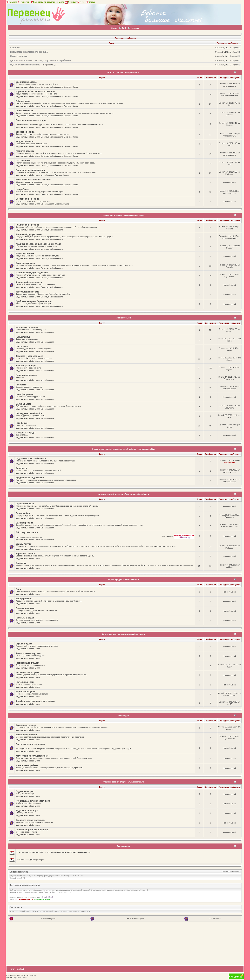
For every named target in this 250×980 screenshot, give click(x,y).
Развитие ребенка (25, 151)
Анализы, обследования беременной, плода (38, 244)
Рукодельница (23, 337)
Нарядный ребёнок (25, 554)
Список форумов (19, 872)
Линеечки (23, 2)
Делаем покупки (24, 544)
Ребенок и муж (23, 101)
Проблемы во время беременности (33, 301)
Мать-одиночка (23, 161)
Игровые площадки (25, 692)
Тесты (80, 2)
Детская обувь (23, 513)
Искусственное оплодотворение (32, 756)
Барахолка (21, 563)
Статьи (90, 2)
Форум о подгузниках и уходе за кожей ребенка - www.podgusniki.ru (123, 449)
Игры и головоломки (26, 375)
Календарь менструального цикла (47, 2)
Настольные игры (25, 682)
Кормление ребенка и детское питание (35, 92)
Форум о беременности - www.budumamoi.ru (124, 215)
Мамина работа (23, 404)
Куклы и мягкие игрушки (28, 653)
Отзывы (70, 2)
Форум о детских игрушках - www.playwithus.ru (123, 634)
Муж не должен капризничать (25, 65)
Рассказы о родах (25, 618)
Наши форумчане (24, 394)
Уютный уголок (124, 318)
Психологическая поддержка (30, 744)
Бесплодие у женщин (26, 725)
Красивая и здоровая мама (29, 356)
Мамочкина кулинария (27, 327)
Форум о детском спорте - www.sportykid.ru (124, 782)
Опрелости (21, 468)
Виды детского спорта (27, 811)
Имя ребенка (22, 189)
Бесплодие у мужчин (26, 735)
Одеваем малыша (25, 504)
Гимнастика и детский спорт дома (33, 801)
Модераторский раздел (231, 872)
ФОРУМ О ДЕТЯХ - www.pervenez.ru (124, 72)
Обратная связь (20, 977)
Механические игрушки (27, 672)
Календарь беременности (29, 282)
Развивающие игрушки (27, 663)
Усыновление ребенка (27, 765)
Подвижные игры (24, 791)
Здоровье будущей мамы (29, 234)
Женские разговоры (26, 366)
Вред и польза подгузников (30, 478)
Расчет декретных (25, 254)
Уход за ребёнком (25, 141)
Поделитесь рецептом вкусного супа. (29, 52)
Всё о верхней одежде (27, 532)
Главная (11, 2)
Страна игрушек (24, 644)
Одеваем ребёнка (24, 523)
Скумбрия (15, 48)
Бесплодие (124, 716)
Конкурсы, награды (25, 433)
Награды (135, 28)
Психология (22, 346)
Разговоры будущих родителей (32, 273)
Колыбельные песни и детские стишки (35, 701)
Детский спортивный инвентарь (32, 830)
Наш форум (21, 423)
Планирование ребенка (27, 225)
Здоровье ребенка (25, 132)
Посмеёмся (21, 385)
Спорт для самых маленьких (30, 820)
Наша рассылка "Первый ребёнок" (33, 180)
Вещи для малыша (25, 263)
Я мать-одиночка (19, 56)
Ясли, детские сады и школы (30, 170)
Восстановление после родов (31, 120)
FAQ (124, 28)
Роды (18, 589)
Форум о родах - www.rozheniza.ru (123, 580)
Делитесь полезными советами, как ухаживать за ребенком (40, 60)
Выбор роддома (24, 599)
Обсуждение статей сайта (29, 413)
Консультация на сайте (27, 292)
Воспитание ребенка (26, 82)
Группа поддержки (25, 608)
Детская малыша (24, 111)
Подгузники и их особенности (31, 459)
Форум (114, 28)
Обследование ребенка (27, 199)
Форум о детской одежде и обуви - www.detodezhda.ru (123, 494)
